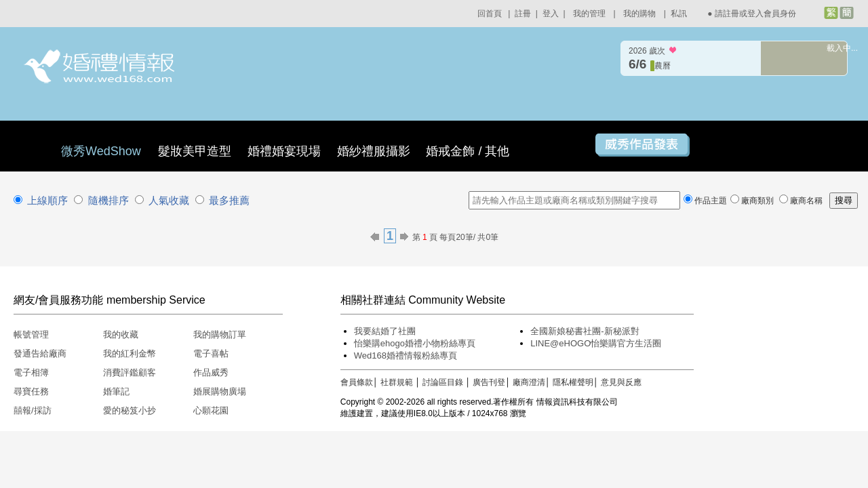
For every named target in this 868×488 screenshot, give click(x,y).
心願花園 (211, 410)
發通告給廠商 (40, 353)
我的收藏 (121, 334)
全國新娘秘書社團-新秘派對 (585, 331)
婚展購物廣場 (220, 391)
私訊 (679, 14)
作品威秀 (211, 372)
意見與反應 (621, 382)
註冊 (523, 14)
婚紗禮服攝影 (374, 151)
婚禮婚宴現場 (284, 151)
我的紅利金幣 (130, 353)
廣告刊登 (489, 382)
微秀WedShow (103, 151)
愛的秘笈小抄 (130, 410)
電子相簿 (31, 372)
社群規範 (397, 382)
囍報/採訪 (33, 410)
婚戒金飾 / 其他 (468, 151)
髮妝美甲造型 (195, 151)
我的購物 (639, 14)
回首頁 (490, 14)
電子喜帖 (211, 353)
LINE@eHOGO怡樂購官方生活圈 (596, 343)
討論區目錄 (443, 382)
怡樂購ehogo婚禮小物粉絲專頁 (415, 343)
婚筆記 (116, 391)
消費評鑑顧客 (130, 372)
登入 (551, 14)
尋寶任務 (31, 391)
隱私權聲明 (573, 382)
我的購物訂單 (220, 334)
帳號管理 (31, 334)
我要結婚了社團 (385, 331)
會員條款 (357, 382)
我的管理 (589, 14)
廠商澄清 (529, 382)
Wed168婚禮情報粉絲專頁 (406, 355)
